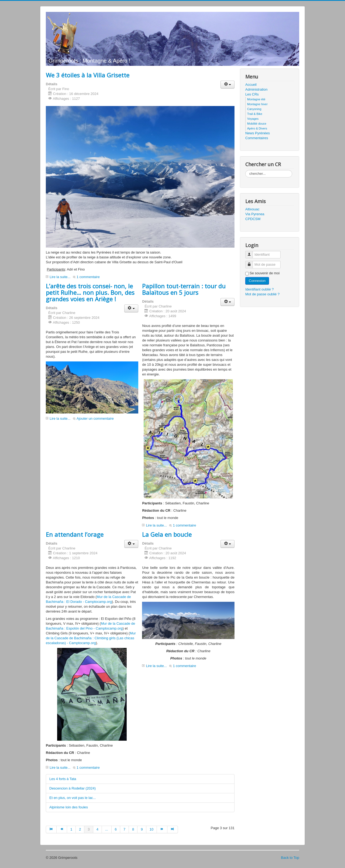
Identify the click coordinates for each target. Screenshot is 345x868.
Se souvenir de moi (265, 273)
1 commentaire (88, 277)
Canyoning (254, 109)
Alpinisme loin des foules (69, 807)
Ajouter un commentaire (95, 418)
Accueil (251, 85)
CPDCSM (253, 219)
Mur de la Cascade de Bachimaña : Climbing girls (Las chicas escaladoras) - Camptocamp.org (91, 638)
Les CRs (252, 94)
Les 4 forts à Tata (63, 779)
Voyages (253, 119)
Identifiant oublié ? (260, 289)
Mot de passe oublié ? (262, 294)
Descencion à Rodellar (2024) (73, 788)
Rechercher (245, 170)
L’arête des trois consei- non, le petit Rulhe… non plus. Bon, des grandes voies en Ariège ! (90, 292)
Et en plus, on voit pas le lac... (73, 798)
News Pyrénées (258, 133)
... (107, 829)
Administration (256, 89)
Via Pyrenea (255, 214)
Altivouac (252, 209)
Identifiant (251, 252)
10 (151, 829)
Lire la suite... (60, 277)
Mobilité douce (257, 124)
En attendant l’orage (75, 534)
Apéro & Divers (257, 128)
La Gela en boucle (167, 534)
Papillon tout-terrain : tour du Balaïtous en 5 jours (184, 289)
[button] (227, 85)
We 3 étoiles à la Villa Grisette (88, 75)
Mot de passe (251, 262)
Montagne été (256, 99)
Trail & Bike (255, 114)
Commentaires (257, 138)
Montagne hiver (257, 104)
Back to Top (290, 858)
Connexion (257, 281)
